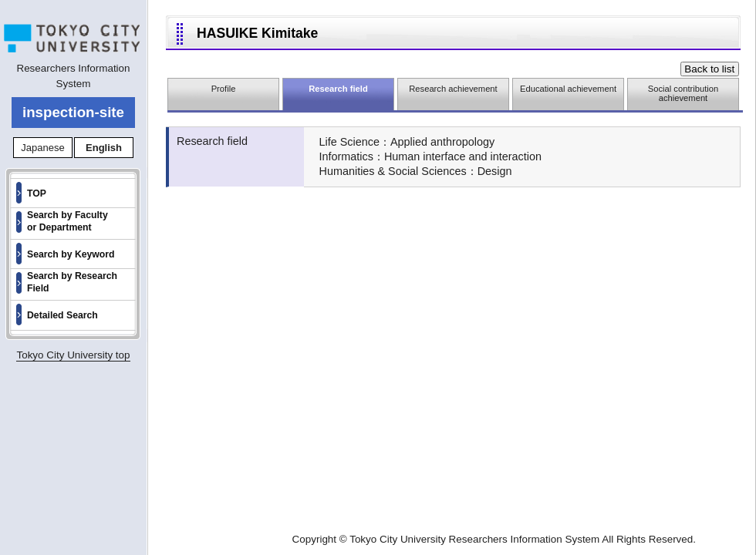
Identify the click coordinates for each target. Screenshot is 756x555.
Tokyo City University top (73, 355)
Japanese (42, 148)
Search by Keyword (71, 254)
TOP (37, 193)
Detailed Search (62, 315)
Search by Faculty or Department (67, 221)
